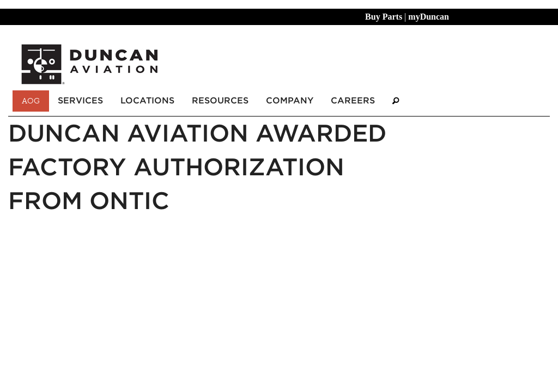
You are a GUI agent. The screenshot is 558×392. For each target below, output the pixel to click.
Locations (147, 100)
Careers (353, 100)
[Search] (396, 101)
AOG (31, 101)
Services (80, 100)
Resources (220, 100)
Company (290, 100)
